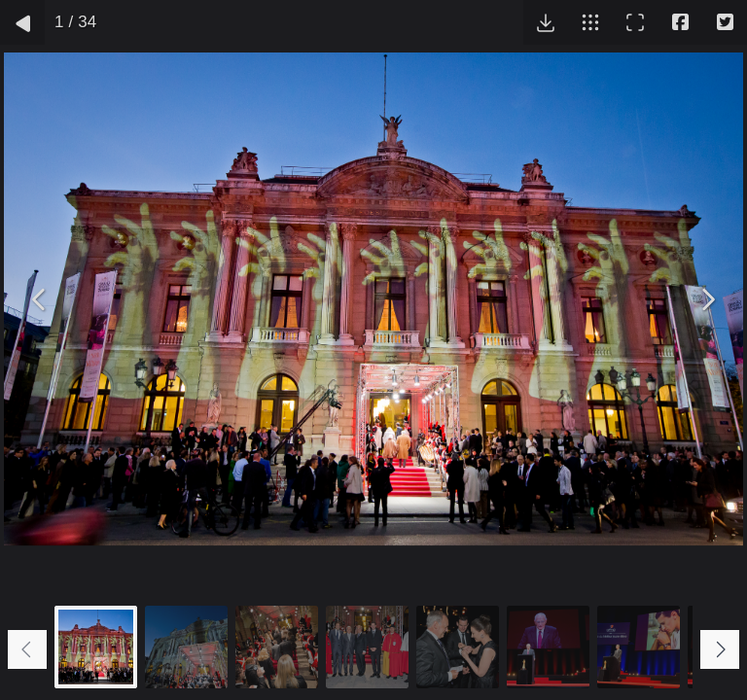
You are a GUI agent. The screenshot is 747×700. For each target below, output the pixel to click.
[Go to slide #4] (367, 647)
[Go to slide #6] (548, 647)
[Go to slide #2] (186, 647)
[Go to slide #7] (639, 647)
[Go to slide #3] (277, 647)
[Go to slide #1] (96, 647)
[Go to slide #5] (458, 647)
